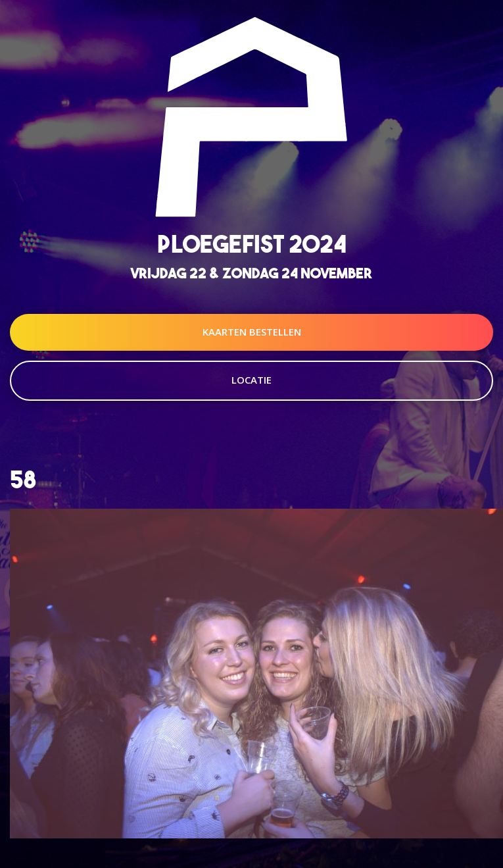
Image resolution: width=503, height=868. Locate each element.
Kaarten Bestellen (252, 332)
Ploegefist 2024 (252, 244)
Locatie (251, 380)
